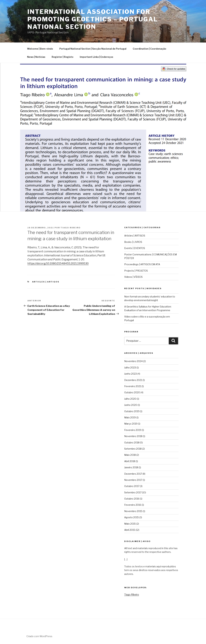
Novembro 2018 (133, 436)
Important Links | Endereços (96, 57)
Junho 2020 (131, 405)
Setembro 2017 (133, 492)
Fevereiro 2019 (133, 430)
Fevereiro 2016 (133, 505)
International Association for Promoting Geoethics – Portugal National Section (93, 19)
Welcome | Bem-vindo (40, 49)
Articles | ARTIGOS (46, 282)
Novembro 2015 (133, 511)
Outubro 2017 (132, 486)
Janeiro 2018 (131, 467)
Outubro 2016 (132, 499)
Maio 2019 (130, 417)
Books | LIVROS (133, 242)
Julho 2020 (130, 399)
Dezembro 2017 (133, 474)
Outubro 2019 (132, 411)
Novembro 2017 (133, 480)
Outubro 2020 (132, 392)
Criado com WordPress (39, 636)
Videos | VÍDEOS (133, 277)
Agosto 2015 (132, 517)
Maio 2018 (130, 455)
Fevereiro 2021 (133, 386)
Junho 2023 (131, 374)
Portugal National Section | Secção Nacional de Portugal (93, 49)
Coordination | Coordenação (149, 49)
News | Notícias (36, 57)
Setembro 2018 (133, 449)
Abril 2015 (130, 530)
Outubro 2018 (132, 442)
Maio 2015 (130, 524)
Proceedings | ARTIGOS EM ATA (142, 264)
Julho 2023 (130, 368)
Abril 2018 (130, 461)
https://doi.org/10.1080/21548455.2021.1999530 (58, 263)
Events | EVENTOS (135, 248)
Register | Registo (63, 57)
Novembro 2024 (133, 361)
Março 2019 (131, 424)
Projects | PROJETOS (136, 271)
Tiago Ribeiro (71, 228)
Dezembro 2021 (133, 380)
